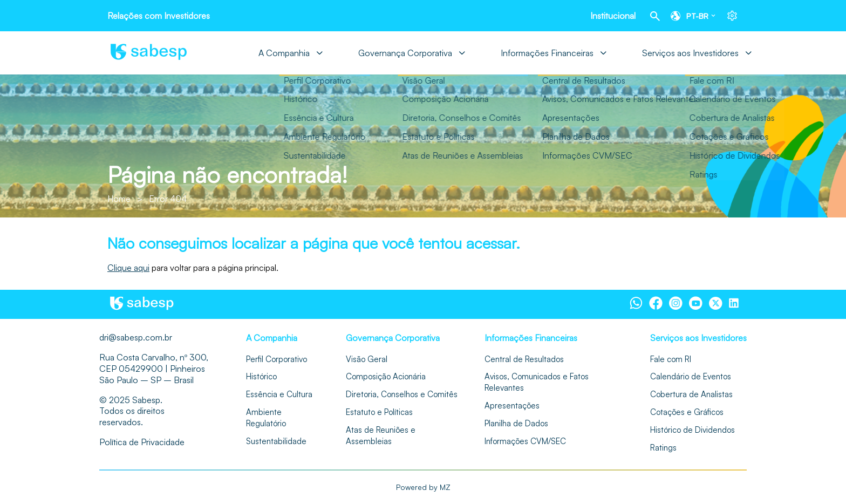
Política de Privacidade (142, 442)
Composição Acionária (386, 376)
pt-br (697, 16)
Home (119, 199)
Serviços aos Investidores (690, 53)
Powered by (423, 487)
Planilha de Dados (516, 423)
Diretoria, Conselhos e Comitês (402, 394)
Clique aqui (128, 268)
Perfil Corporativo (277, 359)
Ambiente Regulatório (266, 418)
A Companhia (284, 53)
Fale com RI (671, 359)
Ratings (663, 448)
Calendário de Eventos (691, 376)
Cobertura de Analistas (691, 394)
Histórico (261, 376)
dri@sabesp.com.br (136, 337)
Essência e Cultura (279, 394)
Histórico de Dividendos (693, 430)
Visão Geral (367, 359)
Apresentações (512, 406)
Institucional (613, 16)
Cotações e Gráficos (687, 412)
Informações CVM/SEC (525, 441)
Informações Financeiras (547, 53)
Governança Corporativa (405, 53)
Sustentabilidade (276, 441)
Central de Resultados (524, 359)
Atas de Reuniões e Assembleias (381, 435)
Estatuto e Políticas (379, 412)
